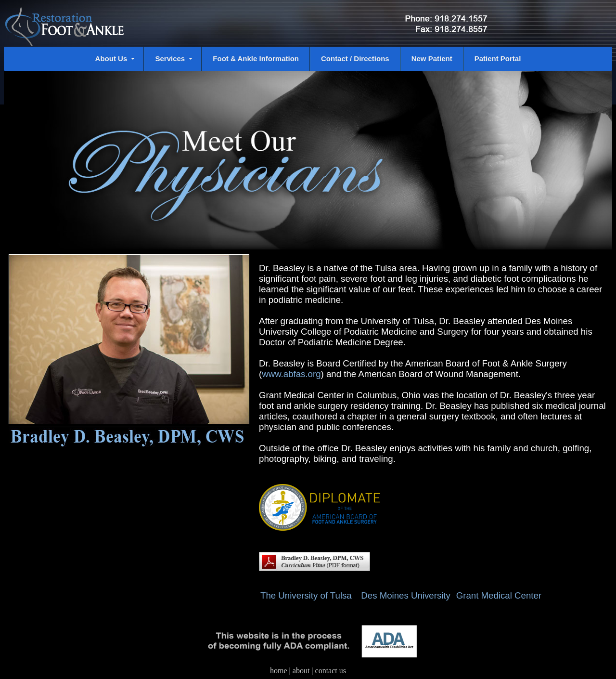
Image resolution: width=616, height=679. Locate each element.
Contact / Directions (355, 59)
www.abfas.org (291, 374)
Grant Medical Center (499, 595)
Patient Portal (498, 59)
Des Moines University (406, 595)
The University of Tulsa (310, 595)
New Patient (432, 59)
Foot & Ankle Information (256, 59)
